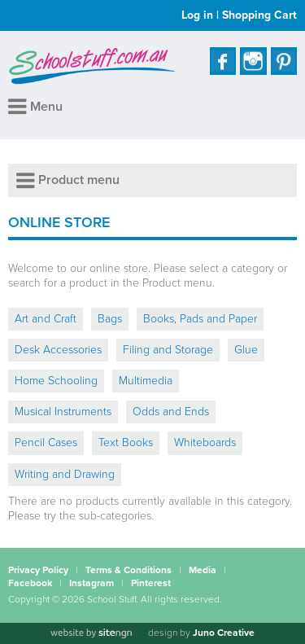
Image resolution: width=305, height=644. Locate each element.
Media (203, 570)
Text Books (126, 442)
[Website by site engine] (91, 633)
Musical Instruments (63, 412)
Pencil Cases (46, 442)
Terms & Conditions (129, 570)
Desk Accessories (58, 350)
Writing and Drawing (65, 474)
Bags (110, 319)
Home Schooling (56, 381)
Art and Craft (46, 319)
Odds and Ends (171, 412)
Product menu (68, 180)
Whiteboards (205, 442)
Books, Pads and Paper (200, 319)
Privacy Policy (38, 570)
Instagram (91, 583)
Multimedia (146, 381)
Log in (197, 15)
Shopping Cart (259, 15)
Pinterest (151, 583)
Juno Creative (224, 633)
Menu (35, 107)
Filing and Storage (168, 350)
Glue (246, 350)
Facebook (30, 583)
